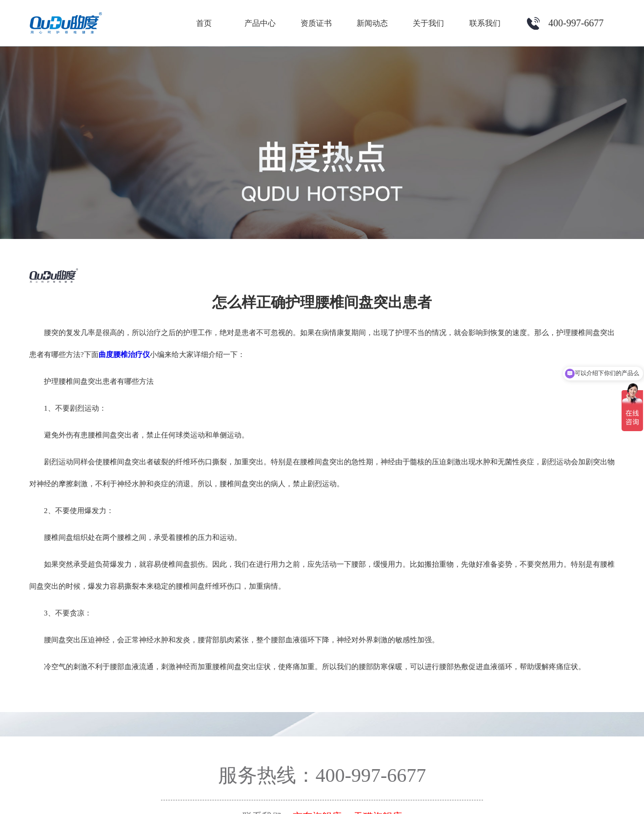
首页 (204, 23)
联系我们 (485, 23)
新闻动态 (372, 23)
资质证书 (316, 23)
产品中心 (260, 23)
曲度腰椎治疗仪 (124, 355)
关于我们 (428, 23)
